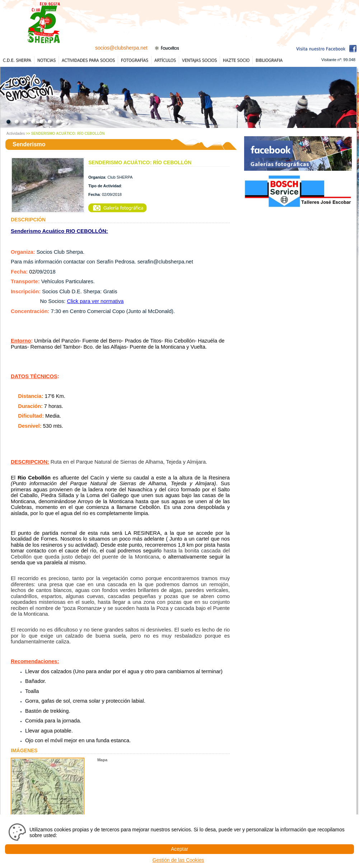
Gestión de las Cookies (178, 860)
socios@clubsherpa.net (121, 48)
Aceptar (179, 849)
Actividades (16, 134)
